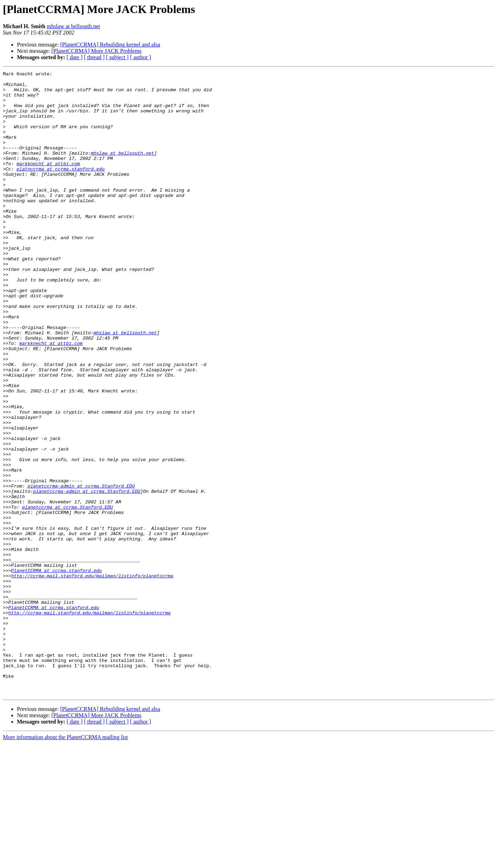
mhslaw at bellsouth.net (73, 26)
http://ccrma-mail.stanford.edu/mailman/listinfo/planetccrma (92, 677)
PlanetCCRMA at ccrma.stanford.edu (56, 671)
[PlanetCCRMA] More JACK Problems (97, 51)
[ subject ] (117, 57)
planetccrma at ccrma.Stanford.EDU (68, 595)
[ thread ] (94, 57)
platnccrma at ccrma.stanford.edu (61, 189)
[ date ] (75, 57)
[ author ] (141, 57)
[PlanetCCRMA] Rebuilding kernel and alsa (110, 45)
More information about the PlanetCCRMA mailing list (65, 862)
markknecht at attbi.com (48, 182)
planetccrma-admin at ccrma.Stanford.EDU (81, 569)
